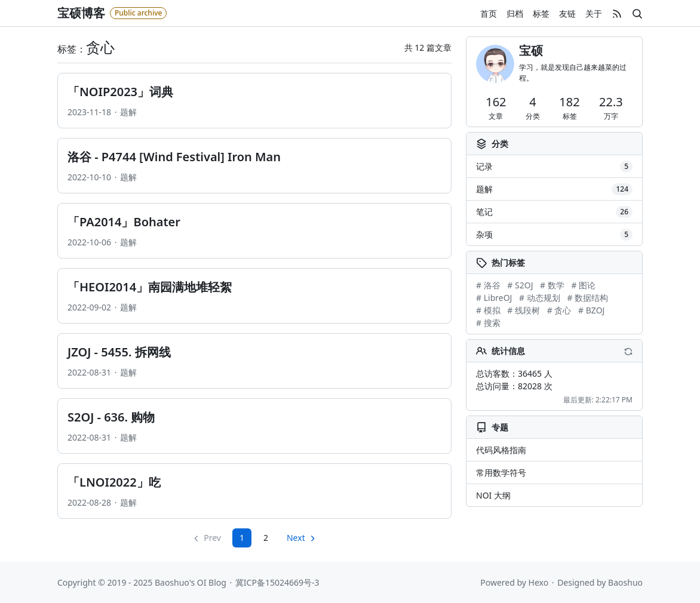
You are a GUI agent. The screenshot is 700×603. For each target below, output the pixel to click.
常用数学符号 (501, 473)
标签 (541, 13)
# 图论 (583, 285)
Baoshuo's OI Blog (191, 582)
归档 (515, 13)
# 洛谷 (488, 285)
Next (296, 538)
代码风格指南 (501, 450)
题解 (128, 112)
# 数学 (552, 285)
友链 (567, 13)
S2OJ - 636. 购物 (111, 417)
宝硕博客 (81, 13)
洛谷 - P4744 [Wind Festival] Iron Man (174, 157)
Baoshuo (625, 582)
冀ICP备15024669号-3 (277, 582)
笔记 (554, 212)
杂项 (554, 235)
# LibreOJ (494, 298)
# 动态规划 (540, 298)
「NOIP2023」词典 (120, 92)
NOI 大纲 (493, 495)
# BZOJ (591, 310)
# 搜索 (488, 323)
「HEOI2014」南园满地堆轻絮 (150, 287)
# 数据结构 (587, 298)
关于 (594, 13)
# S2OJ (520, 285)
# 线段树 (524, 310)
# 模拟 (488, 310)
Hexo (539, 582)
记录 (554, 167)
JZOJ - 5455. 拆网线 (119, 352)
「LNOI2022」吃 (114, 482)
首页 (489, 13)
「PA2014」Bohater (124, 222)
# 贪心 (559, 310)
